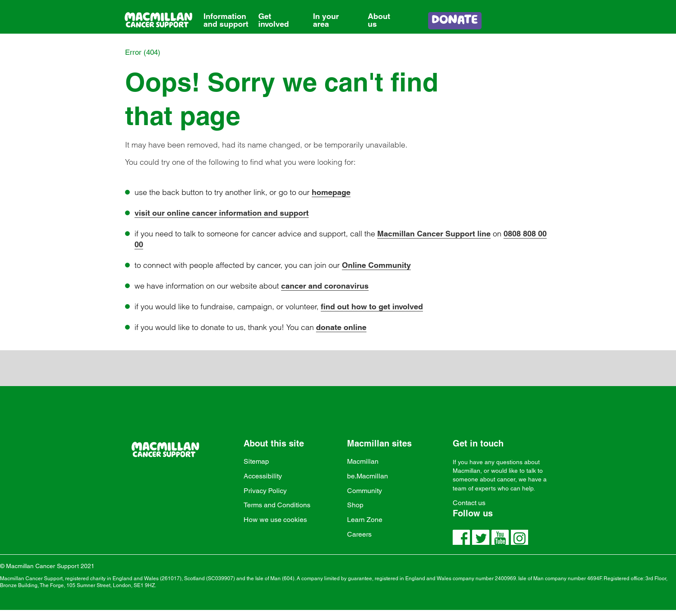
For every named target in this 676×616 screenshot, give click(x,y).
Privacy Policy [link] (265, 491)
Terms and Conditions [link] (277, 505)
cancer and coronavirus (325, 286)
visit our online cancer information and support (222, 213)
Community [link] (365, 491)
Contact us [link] (469, 503)
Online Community (376, 265)
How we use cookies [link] (275, 520)
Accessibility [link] (263, 476)
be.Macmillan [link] (368, 476)
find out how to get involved (372, 306)
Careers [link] (359, 534)
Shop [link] (355, 505)
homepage (331, 192)
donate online (341, 327)
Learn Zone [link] (365, 520)
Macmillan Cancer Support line (434, 234)
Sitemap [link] (256, 461)
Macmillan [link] (363, 461)
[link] (226, 14)
